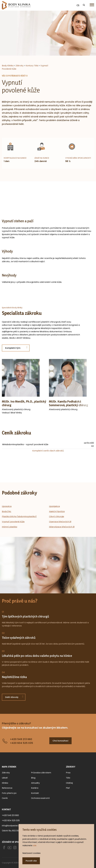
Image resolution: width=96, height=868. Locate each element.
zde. (35, 845)
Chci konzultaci (60, 741)
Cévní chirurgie (57, 516)
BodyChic (7, 511)
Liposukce (7, 506)
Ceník (5, 798)
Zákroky (6, 773)
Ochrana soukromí (40, 798)
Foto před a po (9, 793)
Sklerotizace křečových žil (62, 527)
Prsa (68, 773)
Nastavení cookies (31, 853)
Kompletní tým (13, 348)
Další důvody (12, 697)
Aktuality (35, 783)
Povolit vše (31, 861)
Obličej (69, 783)
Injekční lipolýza (57, 511)
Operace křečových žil (60, 522)
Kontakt (35, 793)
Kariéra (35, 788)
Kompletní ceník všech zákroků (48, 451)
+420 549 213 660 (10, 815)
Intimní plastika (9, 527)
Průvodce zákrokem (41, 773)
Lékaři (5, 778)
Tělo (68, 778)
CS (78, 5)
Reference (7, 788)
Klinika (5, 783)
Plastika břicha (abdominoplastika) (19, 516)
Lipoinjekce (54, 506)
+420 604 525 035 (11, 820)
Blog (33, 778)
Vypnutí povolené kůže (13, 522)
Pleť (68, 788)
